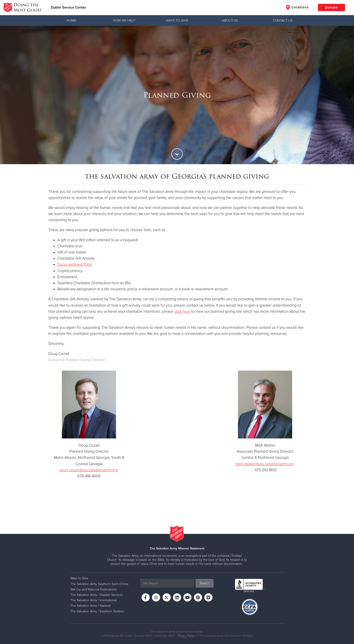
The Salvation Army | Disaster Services (97, 595)
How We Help (124, 20)
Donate (331, 7)
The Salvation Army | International (93, 600)
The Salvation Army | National (91, 606)
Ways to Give (177, 20)
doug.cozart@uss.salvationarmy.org (89, 470)
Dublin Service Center (69, 7)
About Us (230, 20)
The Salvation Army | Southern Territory (97, 611)
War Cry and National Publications (93, 589)
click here (182, 311)
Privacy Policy (186, 636)
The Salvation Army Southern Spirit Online (99, 584)
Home (71, 20)
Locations (297, 7)
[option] (177, 95)
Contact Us (283, 20)
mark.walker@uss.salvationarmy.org (265, 464)
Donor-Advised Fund (75, 264)
